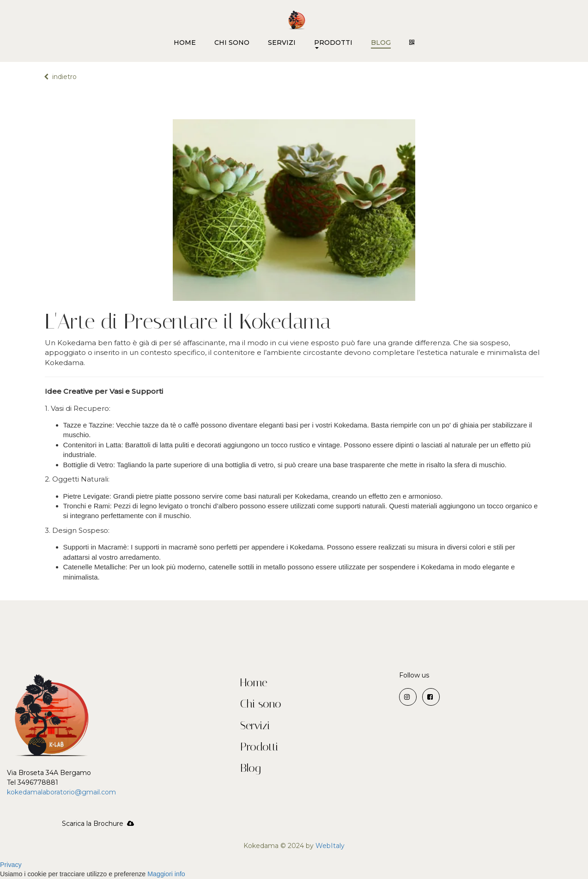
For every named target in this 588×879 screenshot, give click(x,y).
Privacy (11, 865)
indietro (60, 77)
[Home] (297, 17)
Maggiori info (166, 874)
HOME (185, 43)
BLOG (381, 43)
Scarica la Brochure (98, 824)
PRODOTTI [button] (333, 46)
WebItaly (330, 846)
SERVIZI (282, 43)
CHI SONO (232, 43)
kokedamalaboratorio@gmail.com (62, 792)
